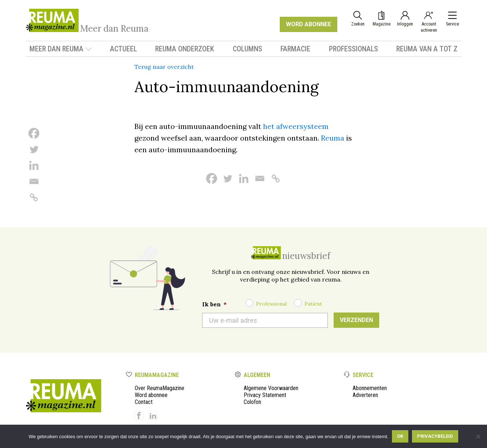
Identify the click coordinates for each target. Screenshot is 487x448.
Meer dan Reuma (61, 49)
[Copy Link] (34, 197)
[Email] (34, 181)
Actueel (123, 49)
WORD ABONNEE (309, 24)
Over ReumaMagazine (160, 388)
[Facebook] (34, 133)
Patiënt (313, 304)
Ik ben (214, 304)
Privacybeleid (435, 436)
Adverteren (365, 395)
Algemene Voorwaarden (271, 388)
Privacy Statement (265, 395)
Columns (248, 49)
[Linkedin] (34, 165)
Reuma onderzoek (185, 49)
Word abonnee (151, 395)
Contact (144, 402)
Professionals (354, 49)
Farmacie (295, 49)
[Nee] (478, 436)
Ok (400, 436)
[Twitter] (34, 149)
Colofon (252, 402)
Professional (271, 304)
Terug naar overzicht (164, 67)
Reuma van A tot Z (427, 49)
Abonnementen (370, 388)
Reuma (333, 138)
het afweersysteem (296, 126)
